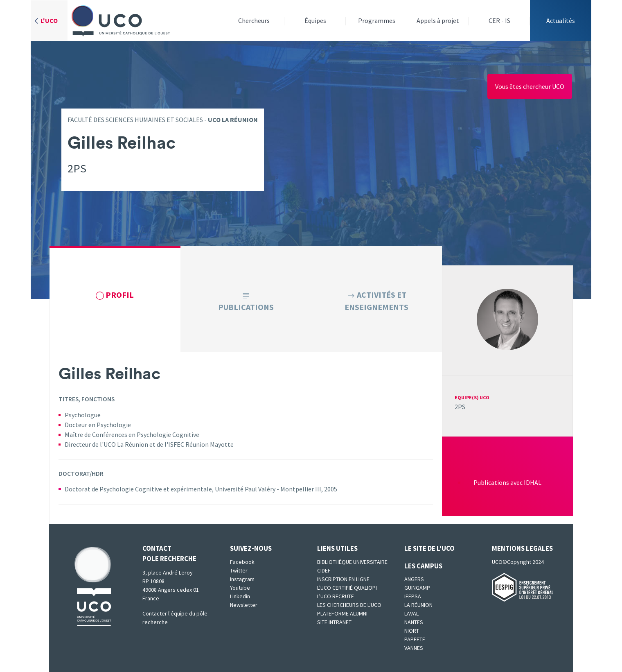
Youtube (240, 588)
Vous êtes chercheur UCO (530, 86)
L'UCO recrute (336, 596)
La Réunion (418, 605)
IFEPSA (413, 596)
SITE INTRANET (334, 622)
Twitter (239, 570)
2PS (460, 407)
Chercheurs (254, 20)
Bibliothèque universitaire (352, 562)
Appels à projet (438, 20)
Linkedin (240, 596)
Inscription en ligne (343, 579)
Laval (411, 613)
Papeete (415, 639)
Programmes (377, 20)
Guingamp (417, 588)
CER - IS (499, 20)
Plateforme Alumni (342, 613)
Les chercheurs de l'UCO (349, 605)
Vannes (414, 648)
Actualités (561, 20)
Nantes (414, 622)
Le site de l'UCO (429, 548)
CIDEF (324, 570)
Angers (414, 579)
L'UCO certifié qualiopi (347, 588)
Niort (412, 631)
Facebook (242, 562)
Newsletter (244, 605)
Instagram (242, 579)
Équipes (315, 20)
